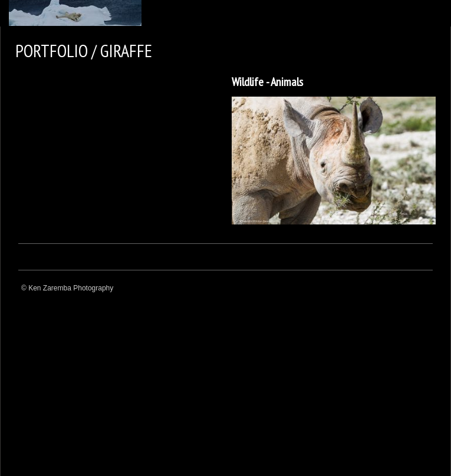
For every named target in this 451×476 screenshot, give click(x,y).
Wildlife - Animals (267, 82)
